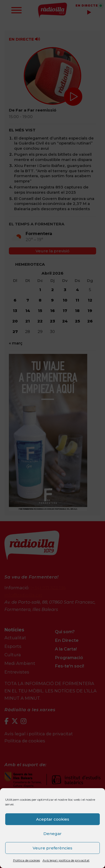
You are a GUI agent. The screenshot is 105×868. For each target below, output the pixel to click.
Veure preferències (52, 848)
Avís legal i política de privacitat (66, 860)
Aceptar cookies (53, 819)
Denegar (52, 834)
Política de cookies (27, 860)
